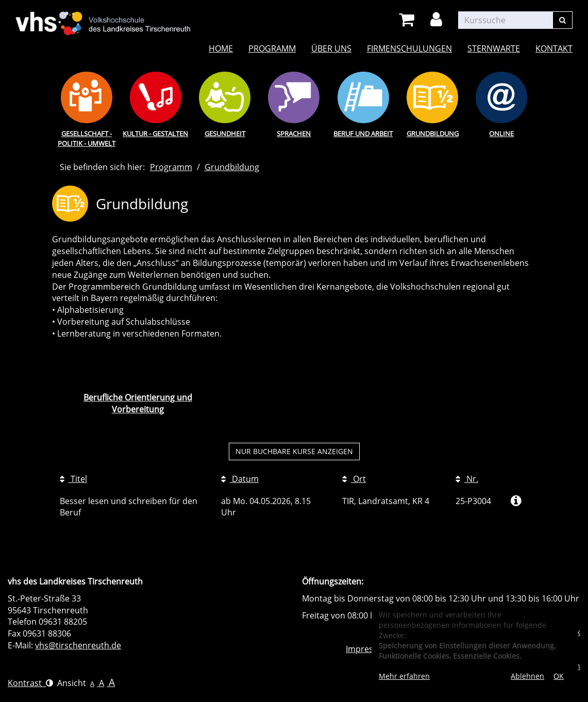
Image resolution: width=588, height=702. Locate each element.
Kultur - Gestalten (155, 133)
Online (501, 133)
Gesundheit (225, 133)
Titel (73, 479)
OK (559, 676)
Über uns (331, 48)
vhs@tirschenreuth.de (78, 645)
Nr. (467, 479)
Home (221, 48)
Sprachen (294, 133)
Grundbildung (433, 133)
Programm (272, 48)
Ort (354, 479)
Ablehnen (527, 676)
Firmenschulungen (409, 48)
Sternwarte (494, 48)
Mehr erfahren (404, 676)
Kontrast (30, 683)
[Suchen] (562, 20)
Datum (240, 479)
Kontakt (554, 48)
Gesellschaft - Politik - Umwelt (87, 138)
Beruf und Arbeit (363, 133)
